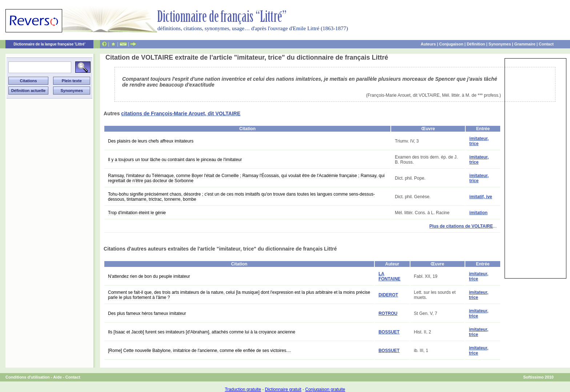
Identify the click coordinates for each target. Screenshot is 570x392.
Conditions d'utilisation (28, 377)
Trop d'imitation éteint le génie (137, 213)
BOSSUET (389, 332)
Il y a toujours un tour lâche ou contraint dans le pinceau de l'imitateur (175, 160)
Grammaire (525, 44)
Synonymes (500, 44)
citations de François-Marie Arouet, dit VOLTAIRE (181, 113)
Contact (546, 44)
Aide (57, 377)
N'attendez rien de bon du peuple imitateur (149, 276)
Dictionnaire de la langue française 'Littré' (49, 44)
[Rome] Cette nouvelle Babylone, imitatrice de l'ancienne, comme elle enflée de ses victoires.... (200, 351)
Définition (476, 44)
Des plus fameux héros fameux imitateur (147, 313)
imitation (478, 213)
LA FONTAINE (389, 276)
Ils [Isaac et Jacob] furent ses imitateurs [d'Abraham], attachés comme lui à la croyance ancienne (202, 332)
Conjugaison (451, 44)
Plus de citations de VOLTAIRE (461, 226)
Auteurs (428, 44)
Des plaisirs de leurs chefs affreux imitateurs (151, 141)
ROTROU (388, 313)
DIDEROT (388, 295)
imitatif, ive (481, 197)
